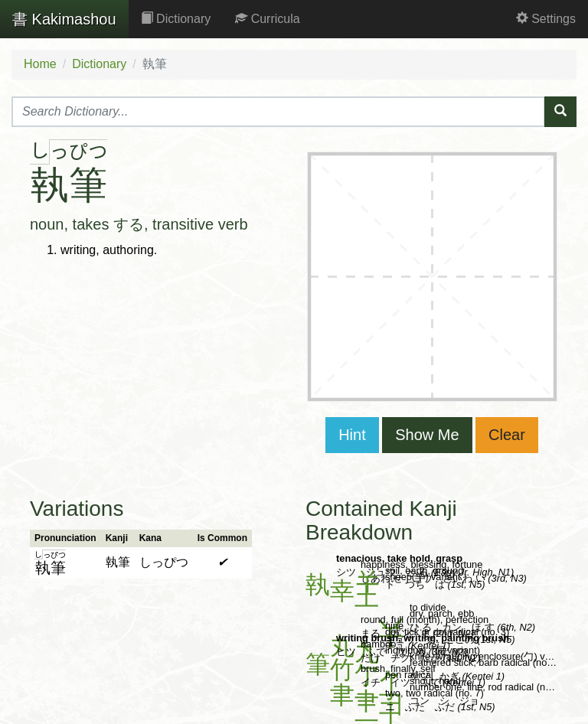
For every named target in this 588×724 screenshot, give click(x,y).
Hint (352, 435)
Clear (507, 435)
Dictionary (176, 19)
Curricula (267, 19)
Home (40, 64)
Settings (546, 19)
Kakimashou (64, 19)
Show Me (427, 435)
